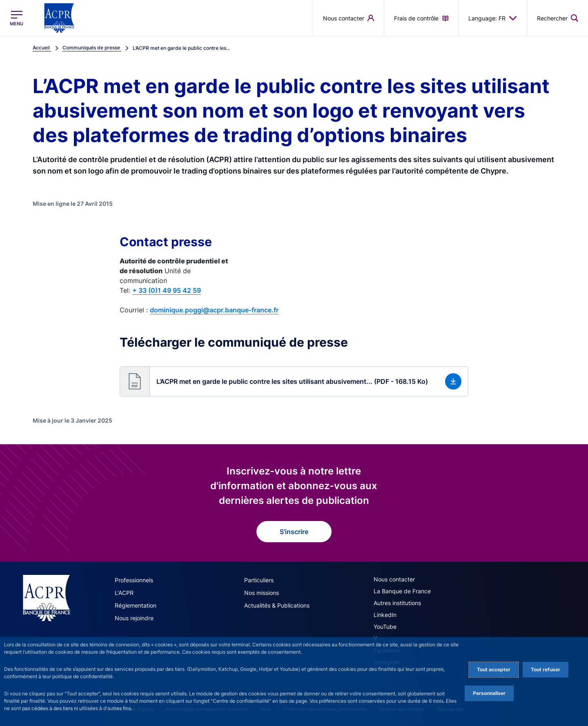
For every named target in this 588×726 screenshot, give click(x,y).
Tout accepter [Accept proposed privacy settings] (494, 669)
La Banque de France (402, 591)
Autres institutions (397, 603)
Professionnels (134, 580)
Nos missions (262, 593)
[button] (294, 381)
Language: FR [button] (493, 18)
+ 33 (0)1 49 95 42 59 (167, 290)
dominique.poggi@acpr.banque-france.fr (214, 310)
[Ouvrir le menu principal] (17, 18)
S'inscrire (294, 532)
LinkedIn (385, 615)
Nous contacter (394, 579)
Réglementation (136, 605)
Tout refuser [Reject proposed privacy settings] (546, 669)
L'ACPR (124, 593)
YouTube (385, 627)
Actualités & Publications (277, 605)
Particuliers (259, 580)
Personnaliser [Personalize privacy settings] (489, 693)
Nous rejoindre (134, 618)
